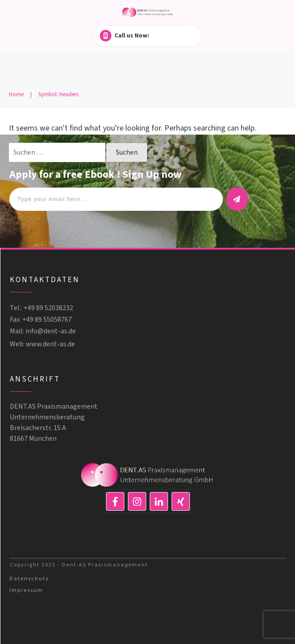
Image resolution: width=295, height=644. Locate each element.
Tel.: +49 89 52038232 (41, 308)
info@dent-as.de (51, 331)
